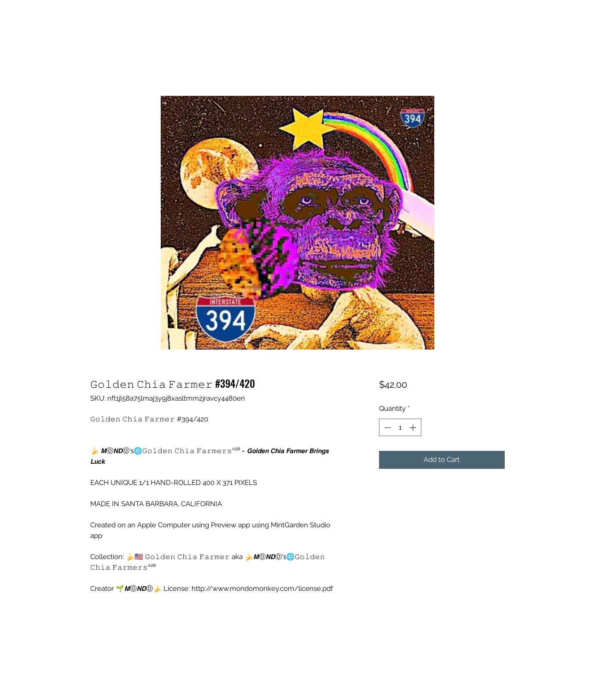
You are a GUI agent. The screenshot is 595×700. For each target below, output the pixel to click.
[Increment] (414, 428)
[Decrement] (387, 428)
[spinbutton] (400, 428)
